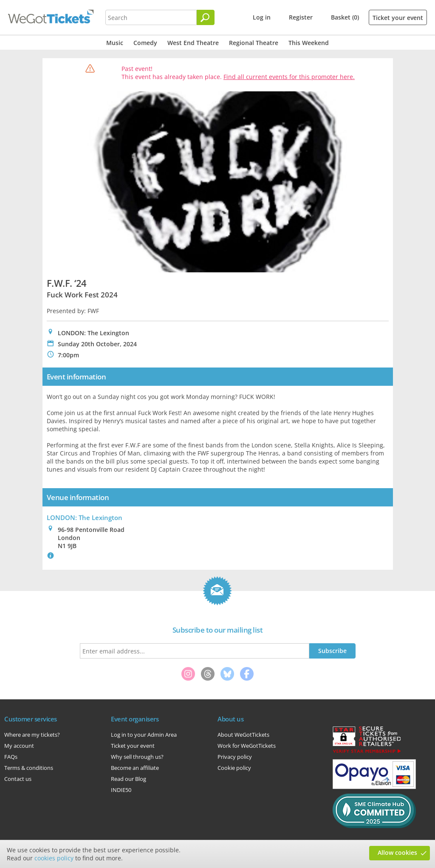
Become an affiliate (135, 768)
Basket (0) (345, 17)
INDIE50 (121, 790)
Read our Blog (129, 779)
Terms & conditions (29, 768)
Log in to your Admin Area (144, 735)
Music (115, 43)
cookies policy (54, 858)
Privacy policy (235, 757)
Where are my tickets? (32, 735)
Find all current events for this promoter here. (289, 77)
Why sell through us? (137, 757)
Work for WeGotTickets (247, 746)
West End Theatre (193, 43)
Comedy (145, 43)
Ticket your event (398, 18)
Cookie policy (234, 768)
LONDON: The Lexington (85, 517)
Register (301, 17)
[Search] (206, 17)
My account (19, 746)
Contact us (18, 779)
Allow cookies (397, 852)
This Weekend (309, 43)
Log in (262, 17)
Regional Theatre (254, 43)
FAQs (11, 757)
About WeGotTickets (243, 735)
